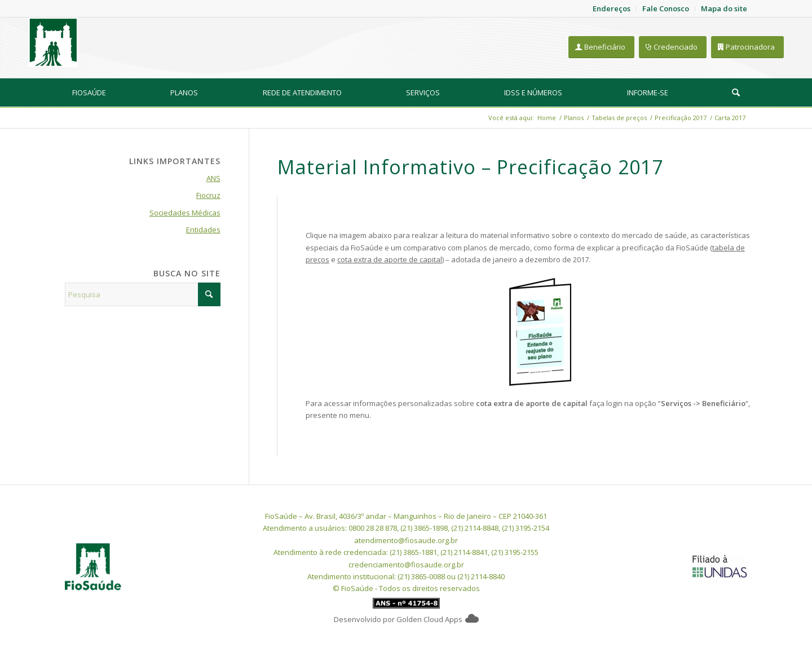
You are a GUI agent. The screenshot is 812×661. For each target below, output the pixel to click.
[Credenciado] (673, 47)
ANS (213, 178)
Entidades (203, 230)
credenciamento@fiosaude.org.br (406, 565)
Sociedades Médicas (185, 213)
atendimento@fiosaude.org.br (406, 540)
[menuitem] (89, 92)
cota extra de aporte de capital (390, 259)
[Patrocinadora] (747, 47)
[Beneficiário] (601, 47)
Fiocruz (208, 195)
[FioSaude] (53, 42)
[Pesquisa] (736, 92)
